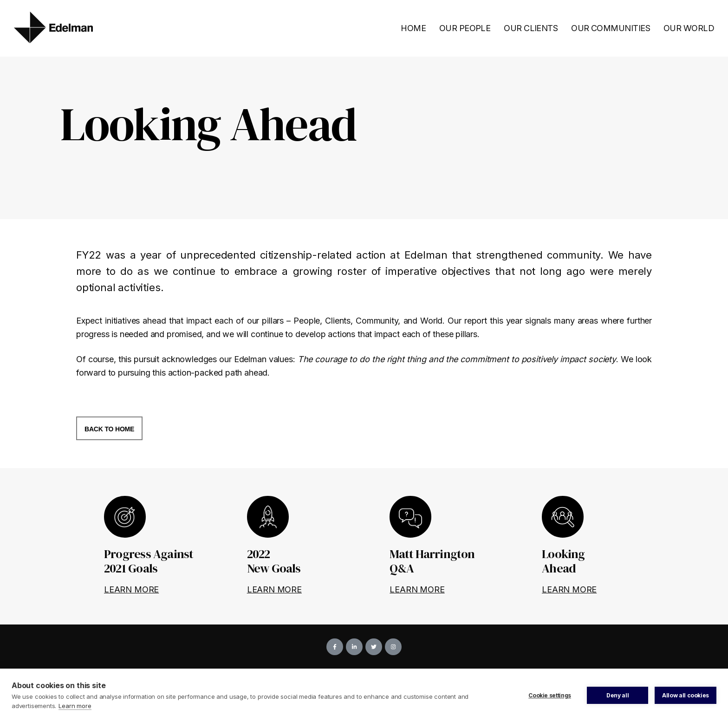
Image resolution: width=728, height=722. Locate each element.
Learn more (75, 706)
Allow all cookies (686, 695)
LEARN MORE (131, 589)
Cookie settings (550, 695)
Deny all (617, 695)
